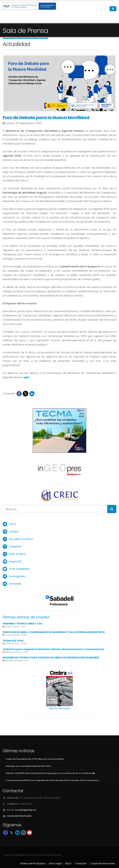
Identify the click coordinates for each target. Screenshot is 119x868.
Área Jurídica (17, 554)
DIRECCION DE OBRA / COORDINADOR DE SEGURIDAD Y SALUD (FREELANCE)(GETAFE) (54, 632)
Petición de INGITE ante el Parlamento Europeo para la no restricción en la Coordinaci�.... (51, 773)
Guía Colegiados (19, 569)
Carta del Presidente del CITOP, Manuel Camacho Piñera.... (36, 759)
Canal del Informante (19, 816)
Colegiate (15, 546)
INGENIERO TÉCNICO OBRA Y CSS (22, 624)
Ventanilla (15, 584)
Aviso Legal (55, 863)
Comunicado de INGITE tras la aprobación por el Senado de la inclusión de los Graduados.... (53, 780)
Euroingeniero (18, 576)
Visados (14, 532)
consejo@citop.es (25, 810)
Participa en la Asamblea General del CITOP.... (29, 766)
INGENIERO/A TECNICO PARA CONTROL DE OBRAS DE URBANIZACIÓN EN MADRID (51, 658)
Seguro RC (15, 561)
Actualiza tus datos (21, 539)
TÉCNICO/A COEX (13, 641)
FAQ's (12, 524)
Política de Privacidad (33, 863)
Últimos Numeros (60, 708)
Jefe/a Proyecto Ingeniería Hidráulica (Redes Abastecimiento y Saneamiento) (53, 649)
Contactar (81, 863)
